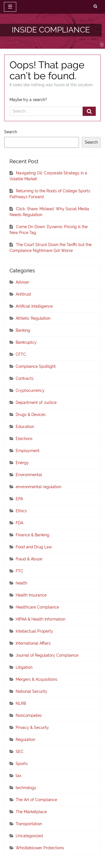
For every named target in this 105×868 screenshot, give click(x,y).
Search (11, 132)
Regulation (25, 740)
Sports (22, 764)
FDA (19, 523)
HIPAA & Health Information (40, 619)
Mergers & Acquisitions (37, 679)
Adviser (22, 282)
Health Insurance (31, 595)
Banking (23, 330)
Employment (28, 451)
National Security (32, 691)
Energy (22, 463)
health (21, 583)
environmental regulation (39, 487)
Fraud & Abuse (29, 559)
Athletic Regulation (33, 318)
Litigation (24, 667)
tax (18, 776)
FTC (19, 571)
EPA (19, 499)
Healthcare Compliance (37, 607)
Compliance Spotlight (36, 366)
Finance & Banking (32, 535)
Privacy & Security (32, 727)
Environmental (29, 475)
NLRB (21, 703)
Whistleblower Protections (40, 848)
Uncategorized (29, 836)
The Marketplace (31, 812)
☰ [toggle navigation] (10, 7)
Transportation (29, 824)
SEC (20, 752)
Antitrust (23, 294)
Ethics (21, 511)
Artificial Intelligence (34, 306)
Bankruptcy (26, 342)
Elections (24, 439)
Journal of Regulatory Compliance (47, 655)
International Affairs (33, 643)
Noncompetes (29, 715)
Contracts (25, 378)
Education (25, 427)
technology (26, 788)
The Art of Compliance (36, 800)
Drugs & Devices (31, 415)
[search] (95, 6)
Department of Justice (36, 403)
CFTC (21, 354)
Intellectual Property (34, 631)
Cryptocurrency (30, 390)
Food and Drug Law (34, 547)
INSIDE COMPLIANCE (51, 30)
